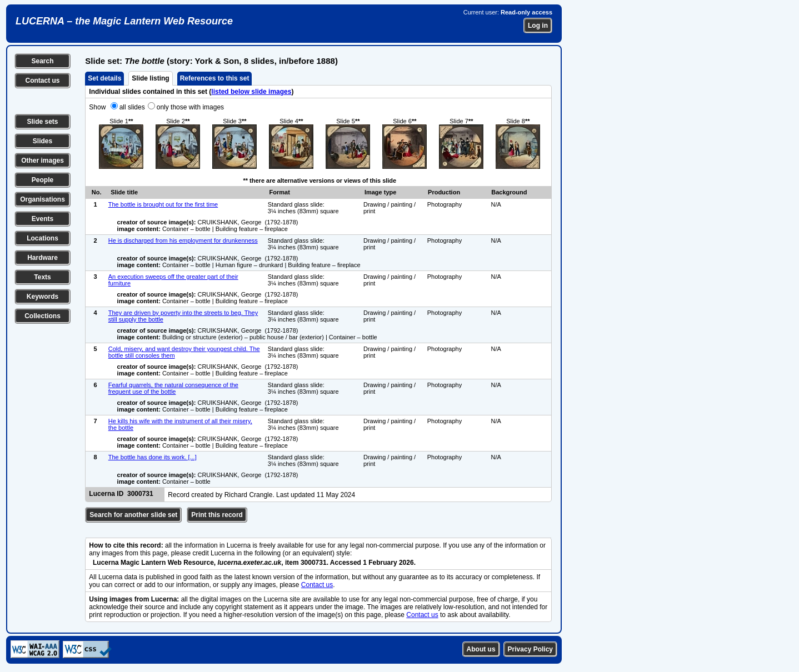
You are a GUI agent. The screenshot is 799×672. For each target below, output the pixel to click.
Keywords (43, 297)
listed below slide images (251, 92)
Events (43, 219)
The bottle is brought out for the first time (163, 204)
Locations (43, 238)
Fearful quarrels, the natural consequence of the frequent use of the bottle (173, 388)
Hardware (43, 258)
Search (42, 61)
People (43, 180)
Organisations (43, 199)
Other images (43, 161)
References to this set (215, 78)
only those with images (190, 107)
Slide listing (150, 78)
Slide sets (42, 122)
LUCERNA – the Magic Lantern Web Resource (124, 21)
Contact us (42, 81)
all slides (132, 107)
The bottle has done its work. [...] (153, 457)
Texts (42, 277)
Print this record (217, 515)
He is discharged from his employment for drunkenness (183, 240)
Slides (43, 141)
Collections (43, 316)
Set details (104, 78)
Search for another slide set (133, 515)
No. (97, 192)
